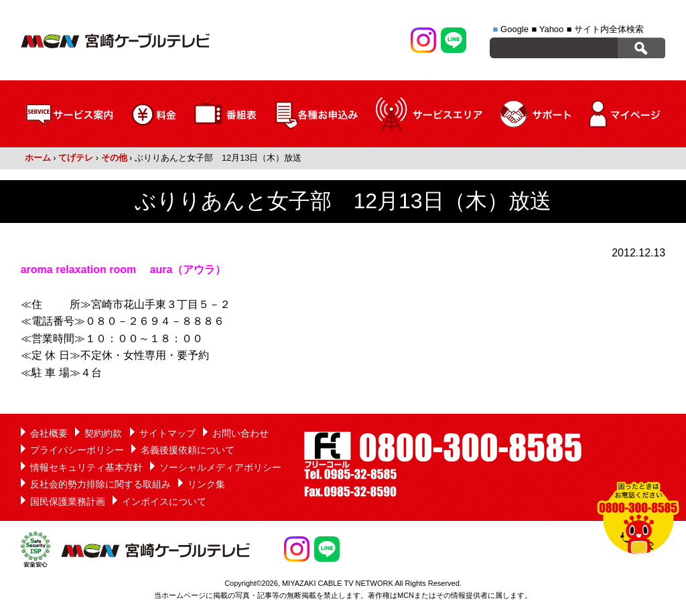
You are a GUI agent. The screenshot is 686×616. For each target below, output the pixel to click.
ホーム (38, 158)
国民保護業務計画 (68, 502)
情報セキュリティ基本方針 (86, 467)
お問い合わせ (241, 433)
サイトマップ (167, 433)
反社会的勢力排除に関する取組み (100, 484)
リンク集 (206, 484)
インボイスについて (164, 502)
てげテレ (76, 158)
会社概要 (49, 433)
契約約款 (103, 433)
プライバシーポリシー (77, 450)
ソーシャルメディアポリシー (220, 467)
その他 (114, 158)
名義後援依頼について (188, 450)
